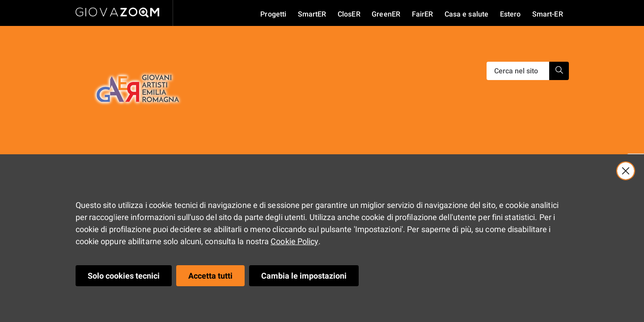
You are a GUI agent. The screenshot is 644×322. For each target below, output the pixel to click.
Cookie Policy (294, 241)
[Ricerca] (518, 71)
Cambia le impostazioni (304, 276)
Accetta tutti (210, 276)
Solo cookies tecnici (124, 276)
